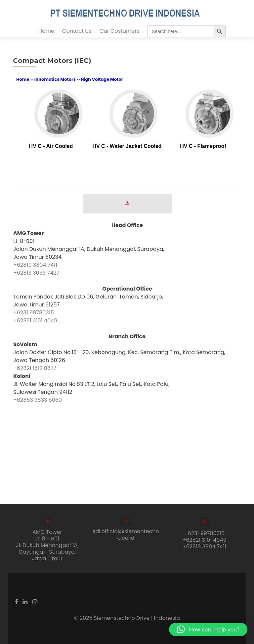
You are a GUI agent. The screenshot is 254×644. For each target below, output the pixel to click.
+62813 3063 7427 (36, 273)
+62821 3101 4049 (35, 321)
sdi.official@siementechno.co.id (126, 535)
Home (46, 31)
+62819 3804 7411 (35, 265)
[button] (208, 629)
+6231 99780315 (34, 313)
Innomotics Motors (55, 79)
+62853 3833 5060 (38, 400)
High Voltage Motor (102, 79)
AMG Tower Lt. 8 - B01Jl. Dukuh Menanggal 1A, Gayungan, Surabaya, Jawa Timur (47, 545)
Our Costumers (120, 31)
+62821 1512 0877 (35, 368)
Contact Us (77, 31)
